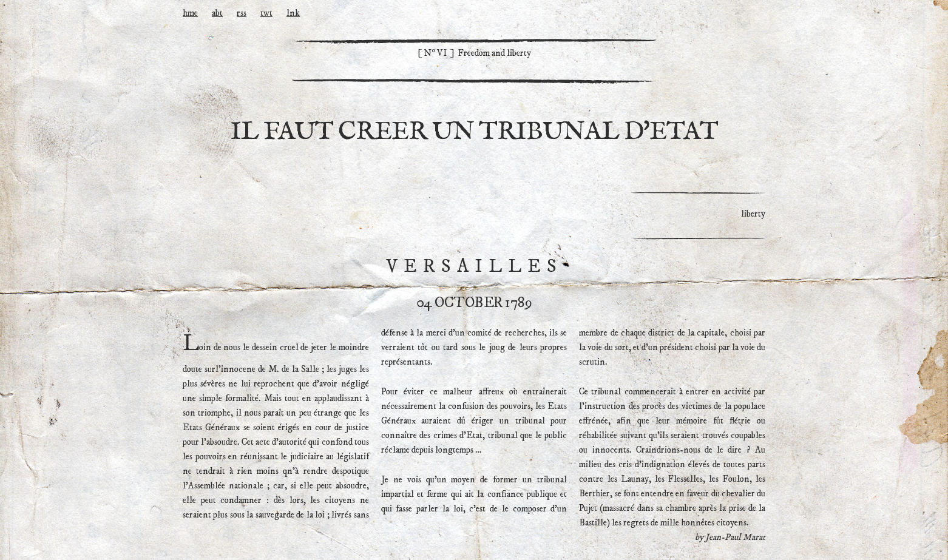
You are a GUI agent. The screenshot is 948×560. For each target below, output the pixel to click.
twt (266, 13)
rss (242, 13)
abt (217, 13)
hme (190, 13)
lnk (293, 13)
